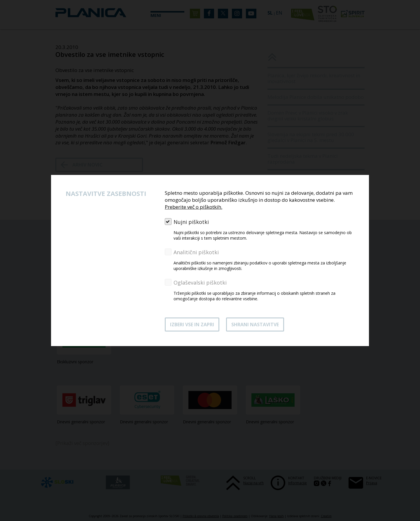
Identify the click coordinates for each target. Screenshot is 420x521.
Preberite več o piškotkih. (194, 207)
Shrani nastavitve (255, 324)
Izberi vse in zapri (192, 324)
